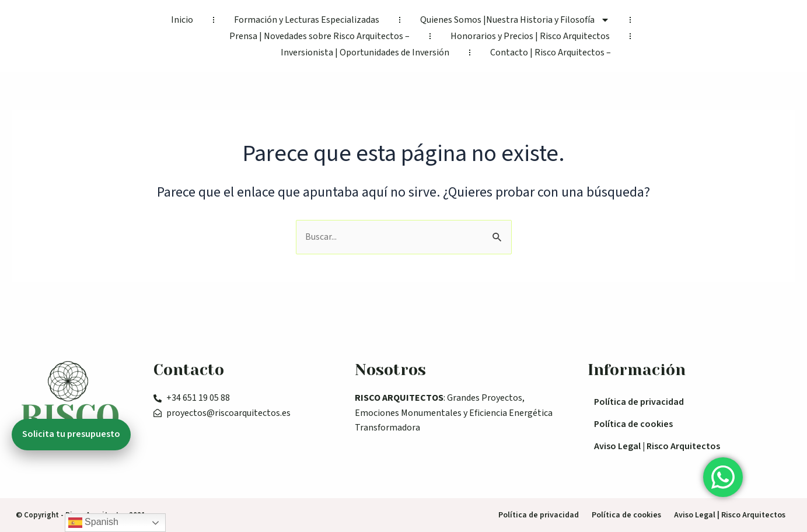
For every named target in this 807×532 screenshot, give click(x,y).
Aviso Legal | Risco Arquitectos (657, 446)
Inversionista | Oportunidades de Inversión (365, 52)
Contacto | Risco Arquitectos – (551, 52)
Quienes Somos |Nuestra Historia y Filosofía (515, 20)
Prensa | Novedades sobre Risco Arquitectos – (319, 36)
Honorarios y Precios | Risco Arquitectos (530, 36)
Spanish (93, 523)
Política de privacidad (639, 402)
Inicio (182, 20)
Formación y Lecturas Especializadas (307, 20)
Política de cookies (633, 424)
